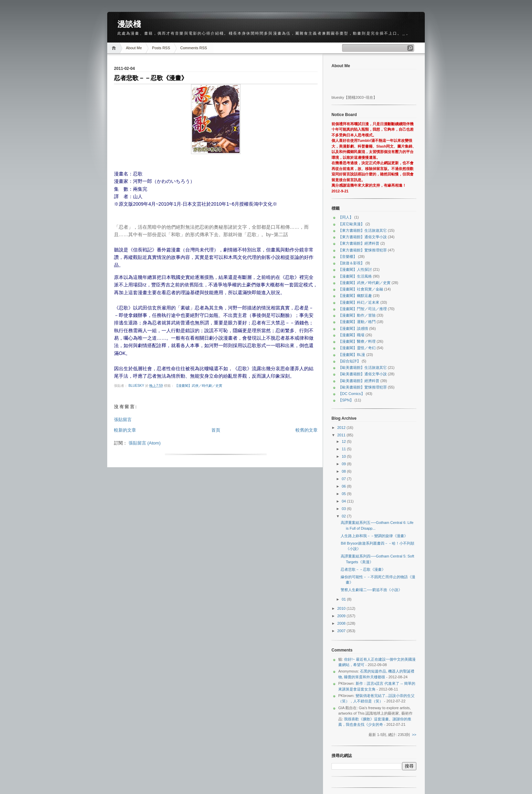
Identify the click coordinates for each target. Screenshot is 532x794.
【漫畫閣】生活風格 (355, 276)
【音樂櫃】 (348, 257)
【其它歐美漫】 (351, 224)
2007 (342, 631)
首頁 (216, 430)
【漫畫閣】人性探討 (355, 269)
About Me (134, 48)
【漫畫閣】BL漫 (352, 355)
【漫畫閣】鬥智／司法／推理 (363, 309)
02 (344, 516)
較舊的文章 (307, 430)
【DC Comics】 (351, 394)
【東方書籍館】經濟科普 (359, 243)
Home (115, 48)
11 (344, 449)
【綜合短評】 (349, 361)
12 (344, 441)
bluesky (137, 386)
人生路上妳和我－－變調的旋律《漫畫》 (374, 536)
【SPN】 (346, 400)
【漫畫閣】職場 (351, 335)
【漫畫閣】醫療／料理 (357, 341)
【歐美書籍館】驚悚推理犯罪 (363, 387)
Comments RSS (194, 48)
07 (344, 479)
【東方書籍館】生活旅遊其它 (363, 230)
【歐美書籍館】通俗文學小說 (363, 374)
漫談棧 (129, 24)
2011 (342, 435)
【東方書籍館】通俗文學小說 (363, 237)
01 (344, 599)
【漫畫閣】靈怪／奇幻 (357, 348)
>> (414, 735)
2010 (342, 608)
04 (344, 501)
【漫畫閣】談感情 (353, 328)
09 (344, 464)
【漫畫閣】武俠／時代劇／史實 (198, 386)
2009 (342, 616)
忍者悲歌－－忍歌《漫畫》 (363, 569)
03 (344, 509)
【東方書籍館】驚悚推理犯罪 (363, 250)
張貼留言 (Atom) (145, 443)
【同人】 (346, 217)
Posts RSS (161, 48)
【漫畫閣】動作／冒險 (357, 315)
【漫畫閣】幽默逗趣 (355, 296)
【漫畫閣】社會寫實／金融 (361, 289)
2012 (342, 428)
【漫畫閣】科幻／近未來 (359, 302)
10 (344, 456)
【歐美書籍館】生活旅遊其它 (363, 367)
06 (344, 486)
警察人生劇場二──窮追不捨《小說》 (371, 590)
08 (344, 471)
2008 (342, 623)
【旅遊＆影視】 (351, 263)
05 (344, 494)
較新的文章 (125, 430)
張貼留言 (123, 420)
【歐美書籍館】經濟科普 (359, 381)
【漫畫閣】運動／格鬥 (357, 322)
